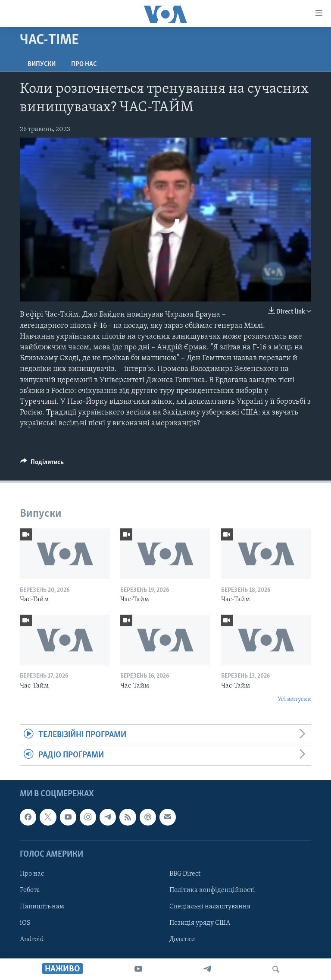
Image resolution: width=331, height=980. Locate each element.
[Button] (42, 464)
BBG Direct (185, 874)
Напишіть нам (42, 907)
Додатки (182, 939)
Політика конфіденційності (212, 890)
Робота (30, 890)
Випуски (42, 64)
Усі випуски (294, 699)
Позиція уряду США (200, 923)
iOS (25, 923)
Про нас (84, 64)
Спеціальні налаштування (210, 907)
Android (32, 939)
